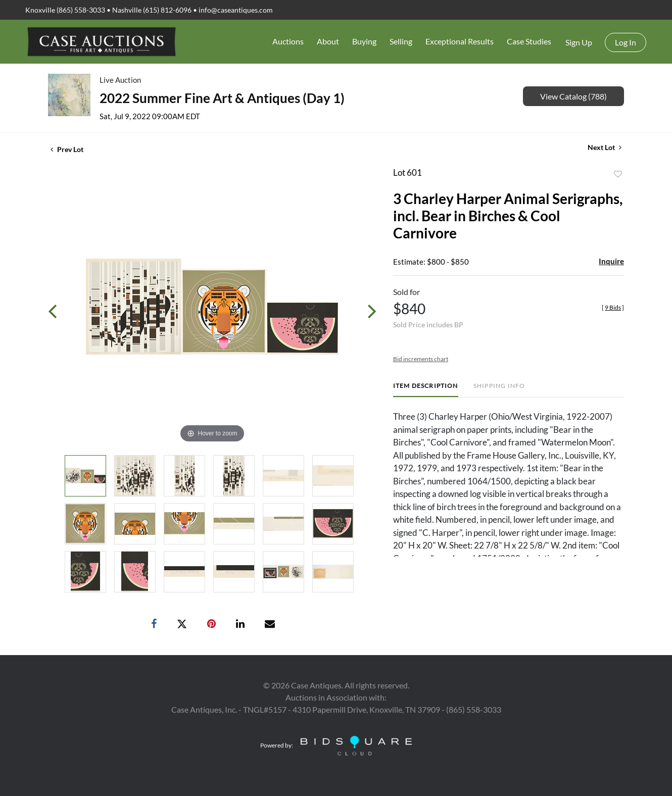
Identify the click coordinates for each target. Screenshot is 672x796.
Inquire (611, 261)
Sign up (579, 42)
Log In (626, 42)
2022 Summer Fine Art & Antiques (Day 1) (222, 98)
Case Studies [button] (529, 41)
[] (613, 307)
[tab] (426, 390)
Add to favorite (618, 174)
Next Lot (605, 147)
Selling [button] (401, 41)
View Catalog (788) (573, 96)
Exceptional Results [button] (460, 41)
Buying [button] (364, 41)
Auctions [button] (288, 41)
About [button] (328, 41)
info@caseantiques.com (236, 10)
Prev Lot (67, 149)
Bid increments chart (421, 359)
